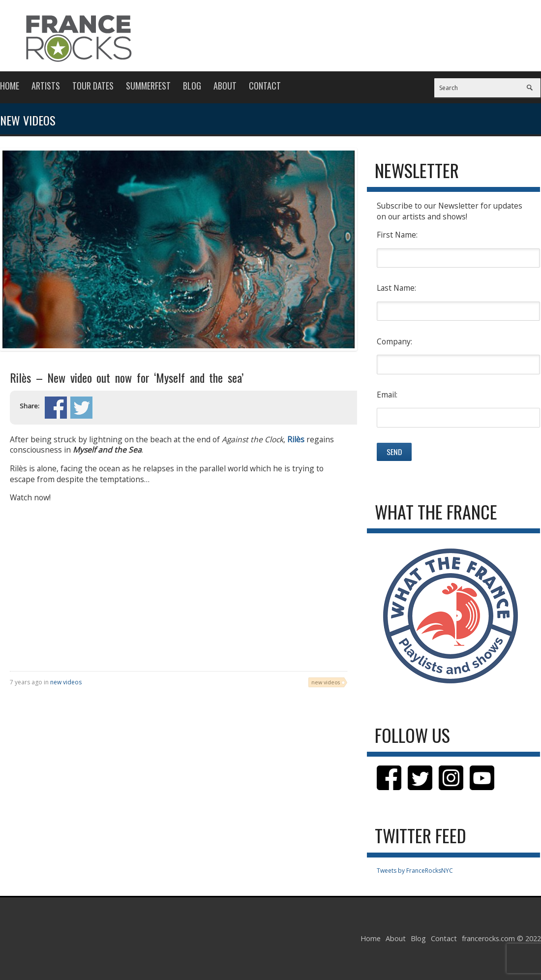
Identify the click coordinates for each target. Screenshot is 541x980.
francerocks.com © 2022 (501, 938)
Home (10, 86)
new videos (66, 682)
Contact (265, 86)
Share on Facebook (56, 408)
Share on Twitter (81, 408)
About (225, 86)
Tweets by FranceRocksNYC (415, 871)
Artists (46, 86)
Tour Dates (93, 86)
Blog (192, 86)
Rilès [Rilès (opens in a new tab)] (296, 439)
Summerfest (148, 86)
